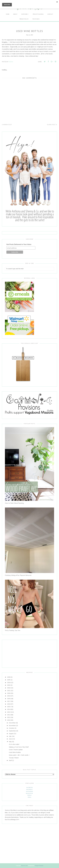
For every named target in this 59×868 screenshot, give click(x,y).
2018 (9, 699)
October (12, 728)
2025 (9, 680)
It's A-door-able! (14, 744)
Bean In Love (24, 866)
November (12, 725)
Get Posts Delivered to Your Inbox (19, 244)
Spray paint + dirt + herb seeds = (19, 755)
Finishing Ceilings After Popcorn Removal (18, 575)
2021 (9, 691)
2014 (9, 709)
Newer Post (8, 125)
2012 (9, 715)
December (12, 723)
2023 (9, 685)
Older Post (51, 125)
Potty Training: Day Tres (13, 630)
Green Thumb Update (16, 750)
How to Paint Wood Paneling (14, 503)
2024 (9, 682)
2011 (9, 717)
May (10, 742)
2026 (9, 677)
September (12, 731)
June (10, 739)
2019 (9, 696)
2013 (9, 712)
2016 (9, 704)
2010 (9, 720)
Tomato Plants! (14, 758)
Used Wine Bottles (15, 752)
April (10, 760)
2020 (9, 693)
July (10, 736)
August (11, 734)
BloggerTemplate (39, 866)
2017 (9, 701)
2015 (9, 707)
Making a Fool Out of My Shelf (19, 747)
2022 (9, 688)
